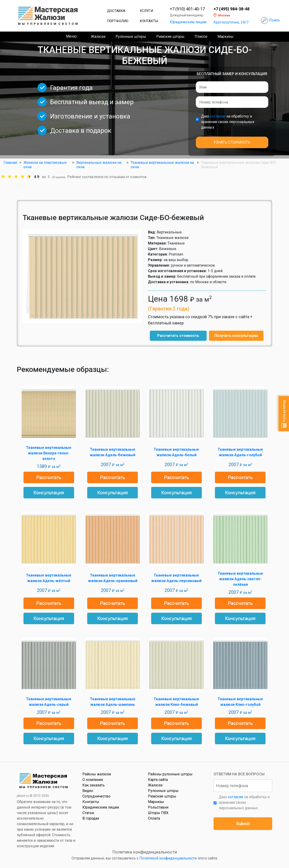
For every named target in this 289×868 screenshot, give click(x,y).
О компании (93, 780)
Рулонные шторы (131, 37)
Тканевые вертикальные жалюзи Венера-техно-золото (49, 453)
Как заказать (94, 785)
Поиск (274, 20)
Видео (88, 791)
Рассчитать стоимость (178, 336)
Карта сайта (158, 780)
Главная (10, 163)
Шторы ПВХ (158, 813)
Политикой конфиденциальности (168, 858)
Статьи (88, 813)
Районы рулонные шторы (170, 774)
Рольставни (158, 807)
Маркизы (225, 37)
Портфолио (118, 21)
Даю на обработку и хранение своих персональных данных (228, 122)
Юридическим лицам (188, 22)
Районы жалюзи (97, 774)
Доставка (116, 11)
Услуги (146, 11)
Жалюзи (98, 37)
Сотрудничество (96, 796)
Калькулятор (284, 414)
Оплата (154, 818)
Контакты (149, 21)
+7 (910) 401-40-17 (187, 9)
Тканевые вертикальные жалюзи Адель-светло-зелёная (240, 579)
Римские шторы (170, 37)
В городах (91, 818)
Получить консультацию (236, 336)
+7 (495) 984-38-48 (231, 9)
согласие (218, 116)
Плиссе (201, 37)
